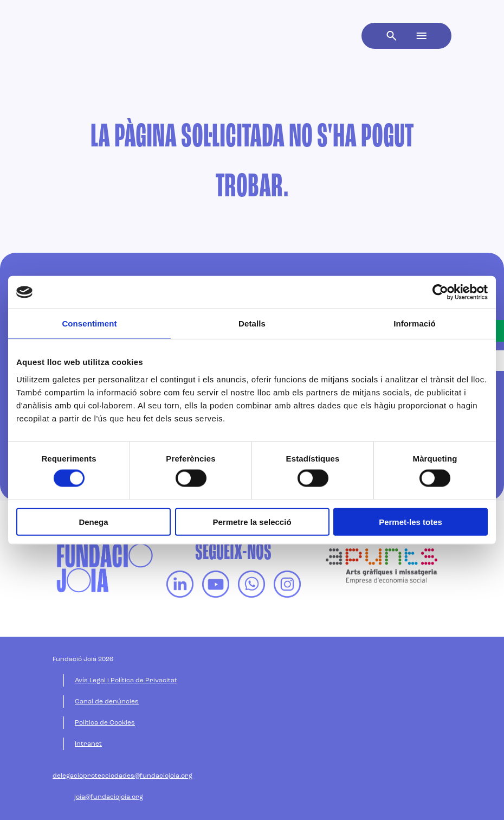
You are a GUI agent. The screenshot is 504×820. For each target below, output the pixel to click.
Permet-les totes (411, 521)
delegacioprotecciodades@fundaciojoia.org (122, 776)
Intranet (88, 744)
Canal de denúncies (107, 702)
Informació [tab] (415, 323)
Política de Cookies (105, 723)
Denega (93, 521)
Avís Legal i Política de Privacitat (126, 681)
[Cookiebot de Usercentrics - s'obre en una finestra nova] (440, 292)
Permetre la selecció (252, 521)
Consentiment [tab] (89, 323)
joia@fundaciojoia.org (109, 797)
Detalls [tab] (252, 323)
